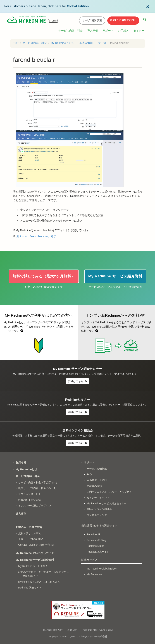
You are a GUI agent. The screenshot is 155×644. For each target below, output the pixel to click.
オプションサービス (30, 494)
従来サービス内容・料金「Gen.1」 (38, 488)
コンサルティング (97, 515)
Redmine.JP (94, 534)
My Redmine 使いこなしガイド (35, 553)
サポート (108, 31)
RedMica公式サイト (98, 552)
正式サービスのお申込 (31, 539)
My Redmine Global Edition (102, 569)
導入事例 (93, 31)
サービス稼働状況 (97, 469)
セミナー (139, 31)
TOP (16, 43)
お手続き (123, 31)
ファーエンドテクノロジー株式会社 (87, 637)
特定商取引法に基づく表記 (98, 630)
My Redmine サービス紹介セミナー (107, 503)
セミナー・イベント (98, 498)
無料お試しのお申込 (30, 533)
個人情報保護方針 (53, 630)
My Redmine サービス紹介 (33, 566)
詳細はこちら (77, 381)
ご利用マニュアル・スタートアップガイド (111, 492)
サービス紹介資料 (92, 20)
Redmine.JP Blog (96, 540)
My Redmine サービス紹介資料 (35, 560)
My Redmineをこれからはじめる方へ (39, 582)
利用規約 (73, 630)
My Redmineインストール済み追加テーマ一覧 (78, 43)
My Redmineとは (26, 469)
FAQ (89, 474)
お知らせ (21, 462)
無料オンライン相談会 (99, 509)
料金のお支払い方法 (30, 500)
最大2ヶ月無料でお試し (123, 20)
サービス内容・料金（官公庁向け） (38, 482)
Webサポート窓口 (97, 480)
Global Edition (78, 6)
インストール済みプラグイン (35, 506)
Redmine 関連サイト (30, 588)
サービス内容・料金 (71, 31)
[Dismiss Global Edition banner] (148, 6)
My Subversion (95, 574)
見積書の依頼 (94, 486)
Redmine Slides (96, 546)
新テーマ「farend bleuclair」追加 (36, 236)
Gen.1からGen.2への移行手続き (36, 545)
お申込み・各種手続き (29, 527)
